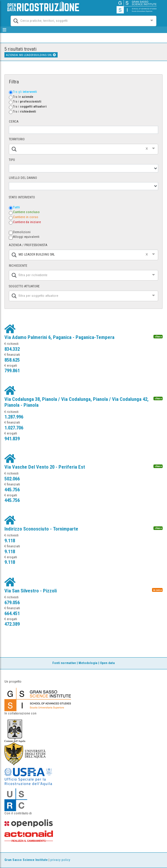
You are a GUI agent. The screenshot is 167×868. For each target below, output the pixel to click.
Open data (107, 663)
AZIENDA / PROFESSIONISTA (28, 245)
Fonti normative (64, 663)
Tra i (27, 102)
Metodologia (88, 663)
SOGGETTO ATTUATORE (24, 286)
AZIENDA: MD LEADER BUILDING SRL (31, 55)
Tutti (16, 207)
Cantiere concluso (26, 212)
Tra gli (25, 92)
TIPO (12, 160)
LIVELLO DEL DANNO (23, 178)
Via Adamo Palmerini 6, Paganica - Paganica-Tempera (59, 337)
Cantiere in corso (26, 217)
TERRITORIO (17, 139)
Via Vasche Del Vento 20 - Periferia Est (45, 467)
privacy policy (60, 860)
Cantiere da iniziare (27, 222)
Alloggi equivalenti (26, 237)
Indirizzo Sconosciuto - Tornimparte (41, 529)
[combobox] (78, 20)
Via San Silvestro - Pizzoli (31, 591)
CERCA (14, 122)
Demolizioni (22, 232)
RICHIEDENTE (18, 266)
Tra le (23, 97)
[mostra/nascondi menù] (5, 30)
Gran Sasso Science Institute (26, 860)
